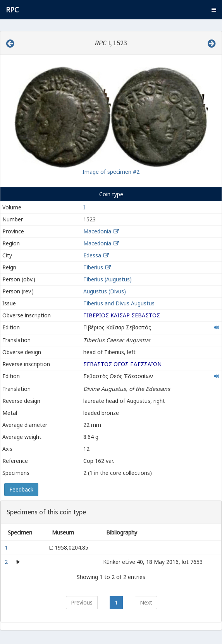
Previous (82, 602)
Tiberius (93, 267)
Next (146, 602)
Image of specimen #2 (111, 172)
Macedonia (97, 231)
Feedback (21, 489)
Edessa (92, 255)
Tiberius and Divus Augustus (119, 303)
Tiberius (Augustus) (108, 279)
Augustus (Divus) (105, 291)
